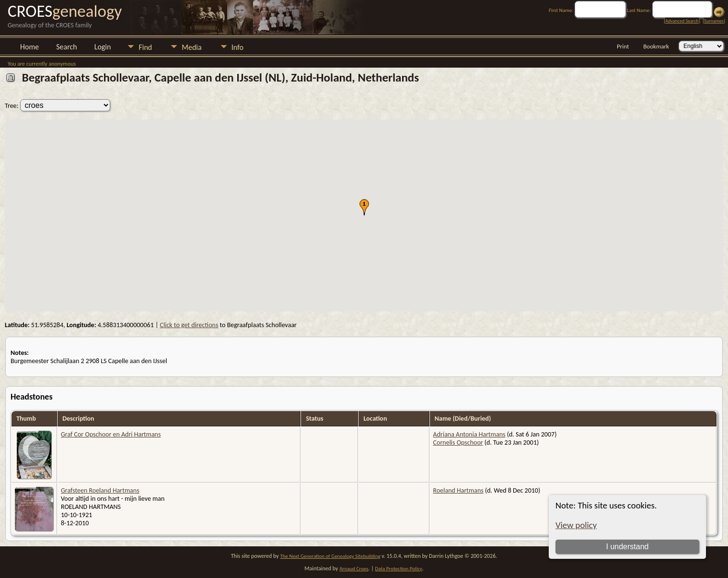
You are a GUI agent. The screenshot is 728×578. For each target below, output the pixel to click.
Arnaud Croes (354, 569)
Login (103, 47)
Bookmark (656, 46)
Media (191, 47)
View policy (576, 525)
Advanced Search (682, 21)
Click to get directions (189, 325)
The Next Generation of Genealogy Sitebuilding (330, 556)
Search (67, 47)
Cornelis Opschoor (458, 442)
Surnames (714, 21)
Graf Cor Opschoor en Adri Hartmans (111, 434)
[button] (364, 207)
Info (237, 47)
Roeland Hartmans (458, 490)
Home (29, 47)
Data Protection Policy (399, 569)
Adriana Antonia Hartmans (469, 434)
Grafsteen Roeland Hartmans (100, 490)
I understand (628, 547)
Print (623, 46)
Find (145, 47)
